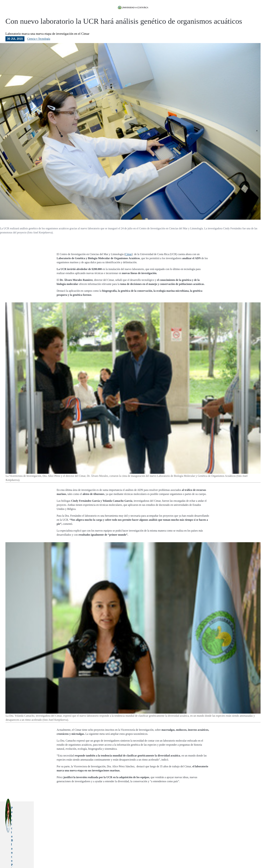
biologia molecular (76, 852)
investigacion (150, 852)
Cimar (128, 264)
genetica (89, 852)
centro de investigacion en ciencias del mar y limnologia (118, 852)
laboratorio (162, 852)
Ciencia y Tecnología (39, 48)
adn (189, 852)
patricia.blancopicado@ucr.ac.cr (114, 825)
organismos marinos (177, 852)
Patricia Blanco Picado (108, 817)
